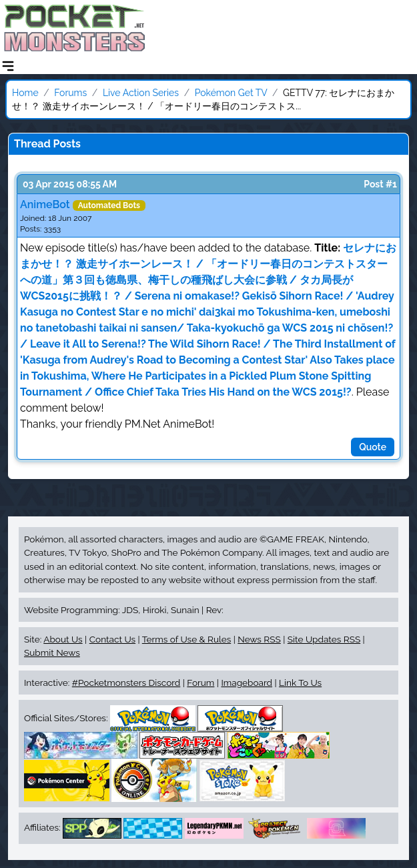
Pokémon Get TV (231, 93)
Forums (70, 93)
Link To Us (300, 683)
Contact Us (112, 639)
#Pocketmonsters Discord (126, 683)
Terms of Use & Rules (186, 639)
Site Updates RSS (324, 639)
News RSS (259, 639)
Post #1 (380, 184)
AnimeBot (45, 204)
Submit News (52, 653)
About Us (63, 639)
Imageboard (247, 683)
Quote (373, 447)
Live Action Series (141, 93)
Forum (200, 683)
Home (25, 93)
